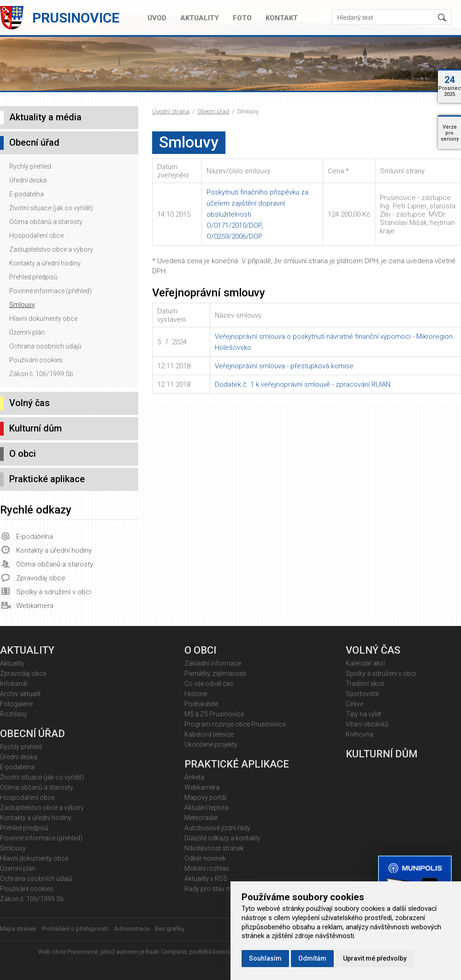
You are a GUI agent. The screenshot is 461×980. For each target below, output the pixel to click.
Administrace (132, 929)
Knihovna (360, 734)
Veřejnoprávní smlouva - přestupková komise (284, 366)
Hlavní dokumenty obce (43, 319)
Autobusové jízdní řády (217, 828)
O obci (23, 454)
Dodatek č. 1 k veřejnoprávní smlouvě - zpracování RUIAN (303, 384)
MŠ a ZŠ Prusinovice (214, 714)
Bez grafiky (170, 929)
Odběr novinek (205, 858)
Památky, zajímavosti (215, 673)
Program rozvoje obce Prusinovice (235, 724)
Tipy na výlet (363, 714)
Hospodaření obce (36, 236)
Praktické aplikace (47, 479)
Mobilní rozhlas (207, 868)
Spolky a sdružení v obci (54, 592)
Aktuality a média (45, 117)
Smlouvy (22, 305)
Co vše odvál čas (209, 684)
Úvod (157, 18)
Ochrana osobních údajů (45, 346)
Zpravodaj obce (41, 578)
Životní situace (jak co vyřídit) (51, 208)
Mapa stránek (18, 929)
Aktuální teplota (207, 808)
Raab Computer (166, 952)
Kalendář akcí (365, 663)
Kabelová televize (209, 734)
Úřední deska (28, 180)
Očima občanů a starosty (46, 222)
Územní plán (27, 332)
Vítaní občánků (367, 724)
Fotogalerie (16, 704)
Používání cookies (36, 360)
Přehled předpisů (33, 277)
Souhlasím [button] (265, 958)
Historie (196, 694)
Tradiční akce (365, 684)
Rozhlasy (14, 714)
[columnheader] (177, 171)
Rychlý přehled (30, 166)
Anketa (194, 777)
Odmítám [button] (312, 958)
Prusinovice (76, 18)
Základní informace (213, 663)
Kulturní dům (35, 428)
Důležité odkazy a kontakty (222, 838)
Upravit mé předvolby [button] (375, 958)
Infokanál (14, 684)
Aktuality (200, 18)
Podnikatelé (201, 704)
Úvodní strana (171, 111)
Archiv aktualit (20, 694)
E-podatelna (27, 194)
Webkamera (35, 606)
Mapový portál (205, 797)
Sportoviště (362, 694)
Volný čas (30, 403)
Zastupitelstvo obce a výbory (51, 249)
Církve (355, 704)
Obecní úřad (213, 111)
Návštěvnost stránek (214, 848)
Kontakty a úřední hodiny (45, 263)
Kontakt (282, 18)
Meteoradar (201, 818)
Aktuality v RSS (206, 879)
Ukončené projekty (211, 744)
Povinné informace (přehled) (50, 291)
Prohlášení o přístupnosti (75, 929)
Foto (242, 18)
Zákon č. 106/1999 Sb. (42, 374)
